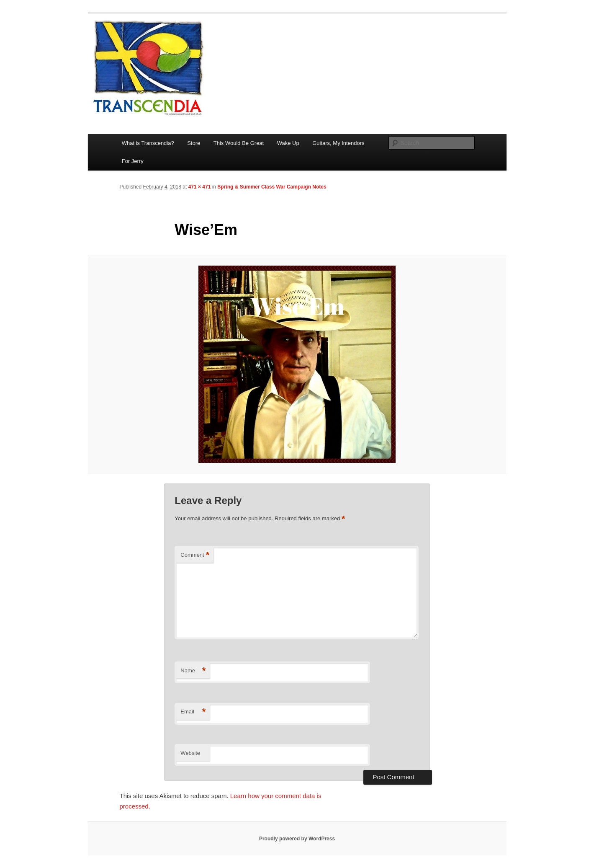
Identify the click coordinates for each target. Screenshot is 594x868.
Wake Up (288, 143)
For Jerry (133, 161)
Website (190, 753)
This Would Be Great (239, 143)
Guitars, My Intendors (338, 143)
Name (193, 671)
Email (193, 712)
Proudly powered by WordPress (297, 839)
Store (194, 143)
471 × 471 (200, 187)
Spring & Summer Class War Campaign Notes (272, 187)
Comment (195, 555)
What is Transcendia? (148, 143)
